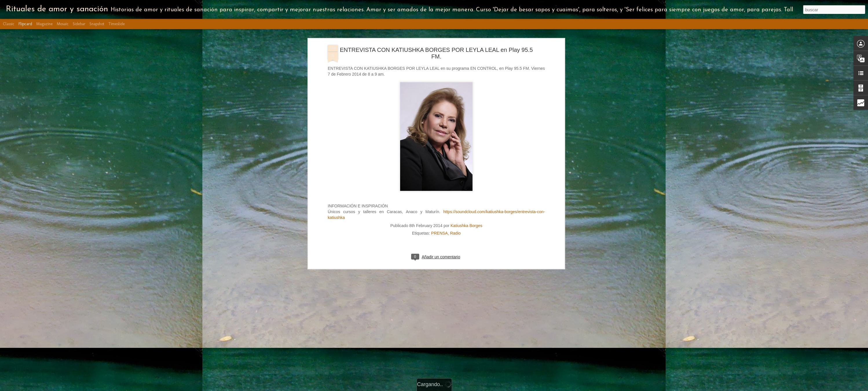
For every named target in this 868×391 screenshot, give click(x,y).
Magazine (44, 24)
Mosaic (63, 24)
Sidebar (79, 24)
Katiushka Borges (466, 224)
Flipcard (25, 24)
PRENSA (440, 231)
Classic (9, 24)
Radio (455, 231)
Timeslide (117, 24)
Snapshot (97, 24)
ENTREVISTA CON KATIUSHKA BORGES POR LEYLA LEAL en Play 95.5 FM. (436, 51)
